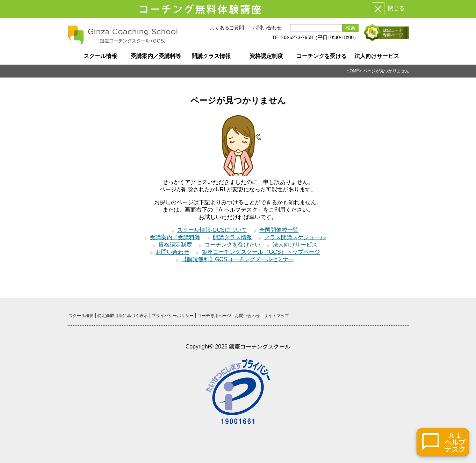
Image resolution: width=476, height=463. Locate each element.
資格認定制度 (266, 56)
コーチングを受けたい (232, 245)
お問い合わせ (267, 28)
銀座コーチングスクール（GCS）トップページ (261, 252)
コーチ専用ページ (214, 316)
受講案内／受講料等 (156, 56)
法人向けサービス (377, 56)
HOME (353, 71)
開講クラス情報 (211, 56)
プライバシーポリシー (173, 316)
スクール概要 (81, 316)
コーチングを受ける (322, 56)
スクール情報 (100, 56)
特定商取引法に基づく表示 (123, 316)
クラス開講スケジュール (295, 237)
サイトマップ (276, 316)
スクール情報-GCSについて (212, 230)
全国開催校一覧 (279, 230)
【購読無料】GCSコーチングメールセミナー (238, 259)
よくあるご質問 (227, 28)
